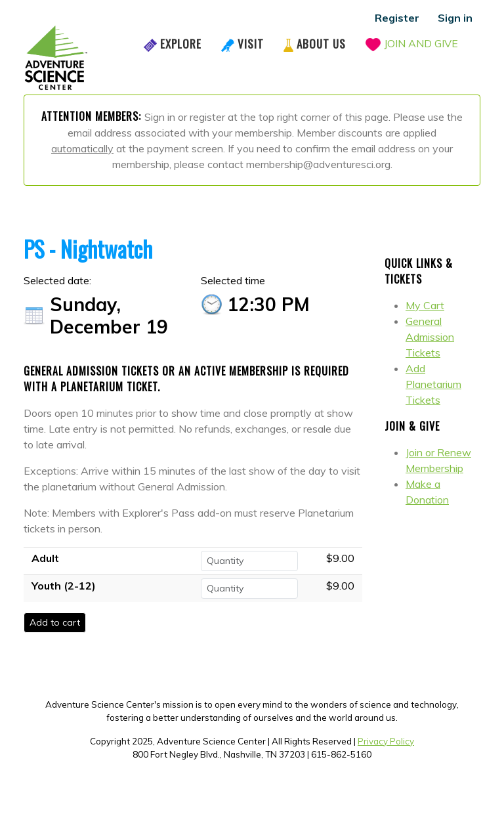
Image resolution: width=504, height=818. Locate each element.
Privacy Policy (386, 741)
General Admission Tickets (430, 337)
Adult (45, 558)
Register (397, 18)
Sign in (455, 18)
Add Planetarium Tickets (433, 384)
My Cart (425, 305)
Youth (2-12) (64, 586)
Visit (251, 44)
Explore (181, 44)
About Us (321, 44)
